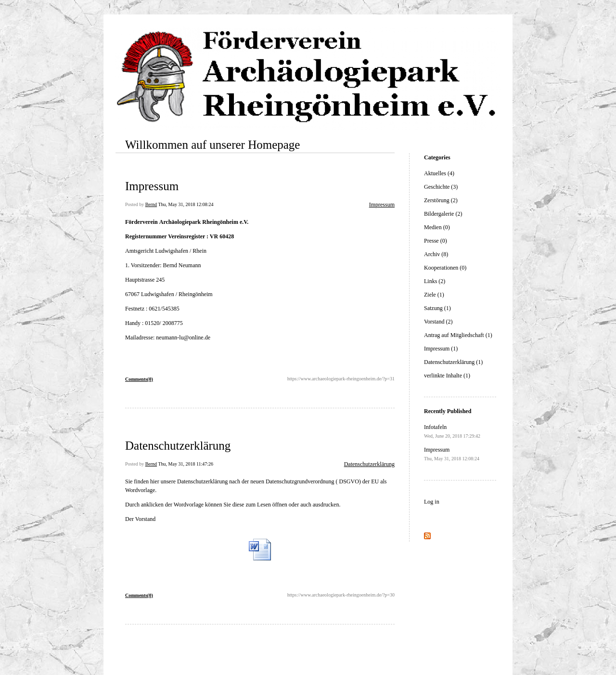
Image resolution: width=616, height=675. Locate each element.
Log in (432, 502)
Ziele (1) (434, 295)
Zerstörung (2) (441, 200)
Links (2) (435, 281)
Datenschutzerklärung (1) (453, 362)
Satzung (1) (437, 308)
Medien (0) (437, 227)
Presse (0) (436, 241)
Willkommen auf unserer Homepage (212, 145)
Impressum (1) (441, 349)
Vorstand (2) (438, 322)
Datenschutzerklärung (178, 446)
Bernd (151, 204)
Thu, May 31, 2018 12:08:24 (186, 204)
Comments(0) (139, 379)
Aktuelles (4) (439, 173)
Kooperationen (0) (445, 268)
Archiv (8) (436, 254)
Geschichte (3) (441, 187)
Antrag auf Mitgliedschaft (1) (458, 335)
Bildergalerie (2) (443, 214)
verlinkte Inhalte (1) (447, 376)
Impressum (152, 186)
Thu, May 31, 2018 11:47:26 (186, 464)
